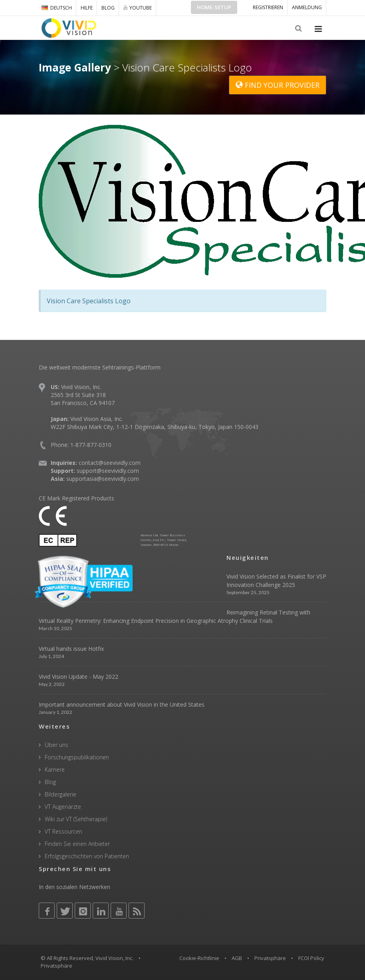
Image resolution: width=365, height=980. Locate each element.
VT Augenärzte (63, 807)
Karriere (55, 770)
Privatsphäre (270, 958)
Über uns (57, 745)
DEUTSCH (57, 8)
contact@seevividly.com (110, 463)
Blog (108, 8)
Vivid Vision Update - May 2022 (78, 677)
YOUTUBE (138, 8)
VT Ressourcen (63, 831)
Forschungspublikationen (77, 757)
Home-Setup (214, 7)
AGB (237, 958)
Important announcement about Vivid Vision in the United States (122, 704)
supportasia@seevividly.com (103, 479)
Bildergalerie (61, 794)
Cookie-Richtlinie (199, 958)
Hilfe (87, 8)
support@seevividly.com (108, 471)
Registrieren (268, 7)
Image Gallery (75, 67)
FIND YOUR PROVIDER (278, 85)
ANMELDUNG (307, 7)
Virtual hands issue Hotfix (71, 649)
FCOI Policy (311, 958)
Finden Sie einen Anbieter (77, 844)
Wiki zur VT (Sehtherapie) (76, 819)
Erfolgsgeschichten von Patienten (87, 856)
